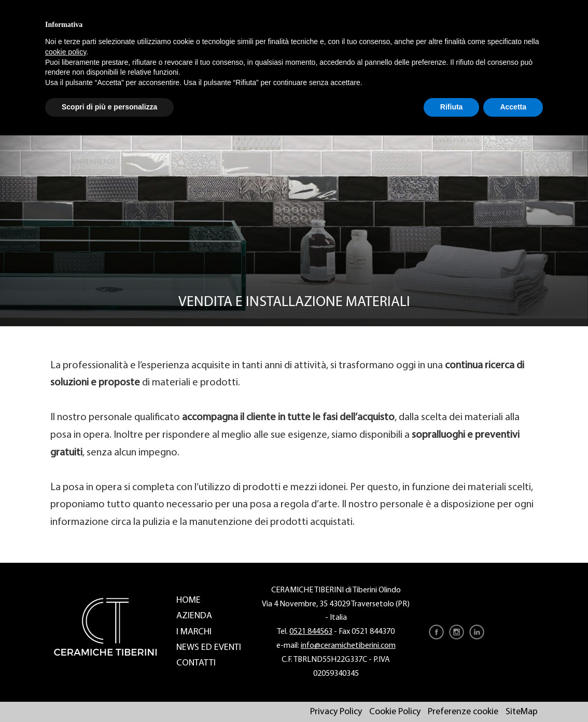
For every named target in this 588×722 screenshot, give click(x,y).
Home (188, 600)
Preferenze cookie (463, 712)
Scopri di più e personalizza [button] (109, 107)
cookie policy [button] (66, 52)
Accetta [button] (513, 107)
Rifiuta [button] (452, 107)
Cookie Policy (395, 712)
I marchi (194, 632)
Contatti (196, 663)
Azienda (194, 616)
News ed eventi (209, 648)
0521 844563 (311, 632)
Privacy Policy (336, 712)
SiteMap (522, 712)
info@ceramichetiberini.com (348, 646)
